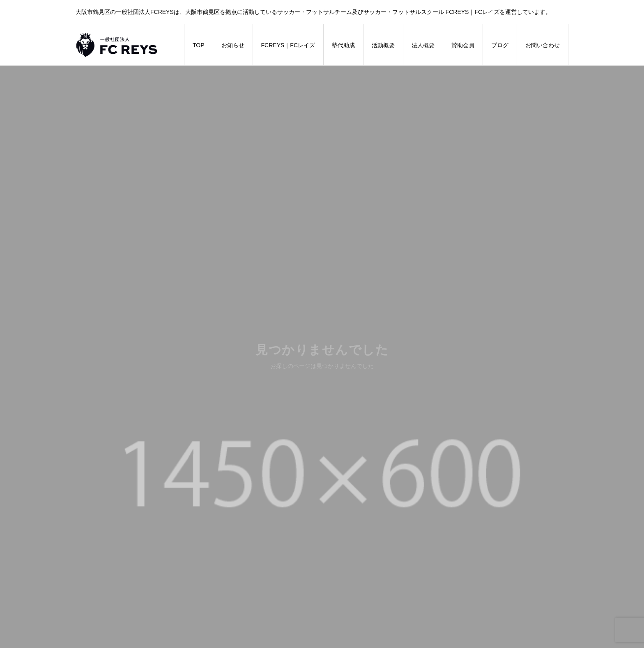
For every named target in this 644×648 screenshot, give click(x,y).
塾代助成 (343, 45)
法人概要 (423, 45)
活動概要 (383, 45)
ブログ (500, 45)
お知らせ (233, 45)
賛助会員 (463, 45)
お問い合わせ (543, 45)
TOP (199, 45)
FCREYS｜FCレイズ (288, 45)
